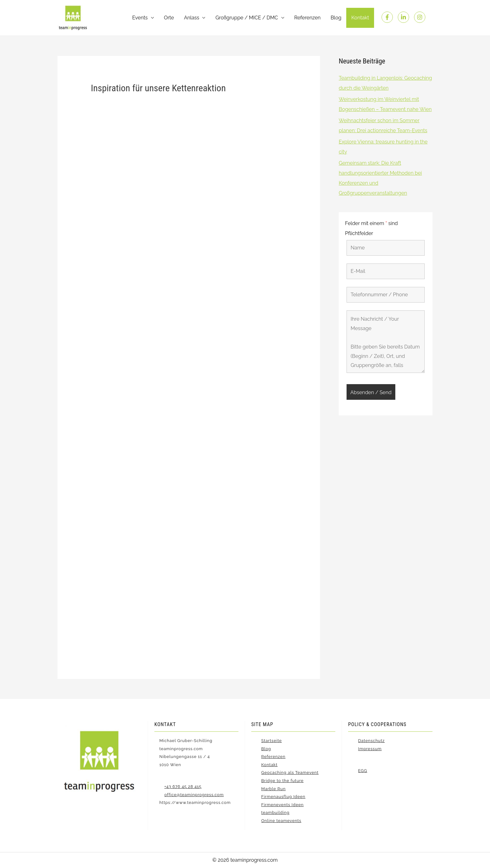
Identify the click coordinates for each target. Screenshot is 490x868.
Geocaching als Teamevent (290, 773)
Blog (336, 18)
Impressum (370, 749)
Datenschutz (371, 741)
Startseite (272, 741)
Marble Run (273, 789)
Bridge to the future (282, 781)
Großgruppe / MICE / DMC (247, 18)
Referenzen (307, 18)
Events (140, 18)
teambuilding (275, 813)
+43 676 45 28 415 (183, 787)
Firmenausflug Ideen (283, 797)
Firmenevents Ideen (282, 805)
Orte (169, 18)
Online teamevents (281, 821)
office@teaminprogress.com (194, 795)
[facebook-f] (389, 17)
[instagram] (421, 17)
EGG (363, 771)
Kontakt (360, 18)
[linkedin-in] (405, 17)
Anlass (192, 18)
